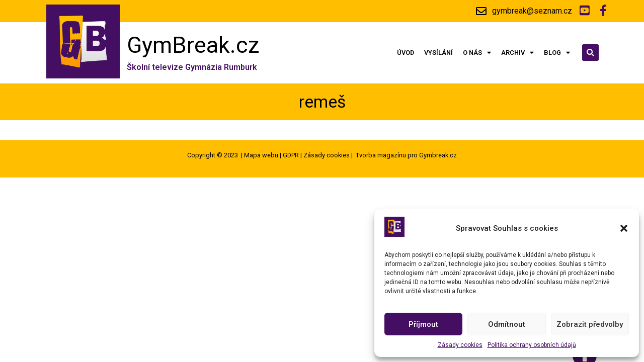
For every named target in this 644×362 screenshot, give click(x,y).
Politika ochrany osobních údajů (532, 345)
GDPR (291, 155)
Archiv (517, 53)
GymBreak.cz (193, 45)
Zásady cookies (460, 345)
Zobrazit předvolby (590, 324)
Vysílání (438, 53)
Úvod (406, 53)
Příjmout (423, 324)
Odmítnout (507, 324)
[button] (624, 228)
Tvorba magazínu (381, 155)
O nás (477, 53)
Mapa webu (261, 155)
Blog (557, 53)
